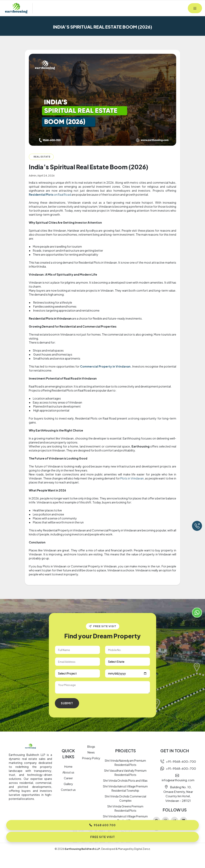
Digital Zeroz (142, 849)
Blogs (91, 746)
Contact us (68, 790)
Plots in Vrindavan (132, 478)
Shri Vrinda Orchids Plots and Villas (125, 780)
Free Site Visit (103, 837)
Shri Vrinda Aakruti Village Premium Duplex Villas (125, 818)
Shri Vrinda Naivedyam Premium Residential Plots (125, 763)
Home (68, 766)
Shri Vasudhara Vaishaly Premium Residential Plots (125, 773)
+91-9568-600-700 (178, 761)
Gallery (68, 784)
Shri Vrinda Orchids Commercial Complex (125, 798)
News (91, 752)
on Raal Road (50, 194)
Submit (67, 703)
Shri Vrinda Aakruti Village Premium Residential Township (125, 788)
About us (68, 772)
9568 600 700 (102, 825)
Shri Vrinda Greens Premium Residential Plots (125, 808)
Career (68, 778)
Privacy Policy (91, 758)
